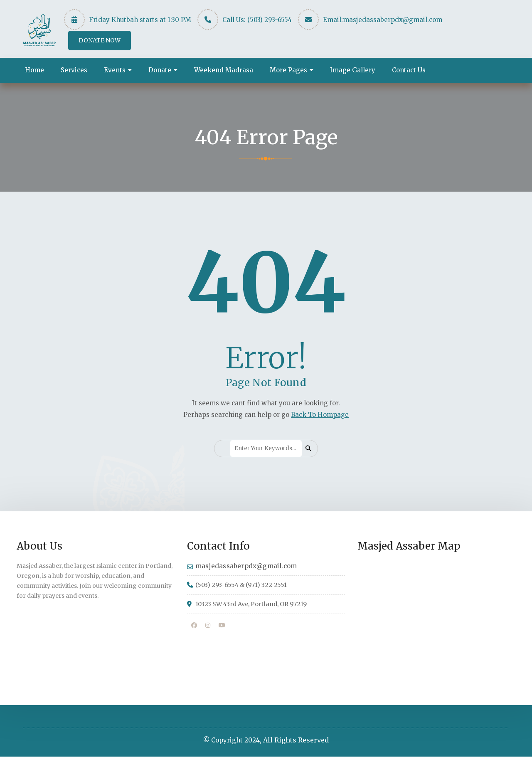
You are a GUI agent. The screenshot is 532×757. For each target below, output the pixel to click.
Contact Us (409, 70)
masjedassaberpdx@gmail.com (393, 20)
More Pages (288, 70)
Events (115, 70)
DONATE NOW (100, 40)
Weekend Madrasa (224, 70)
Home (34, 70)
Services (74, 70)
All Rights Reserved (296, 740)
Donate (160, 70)
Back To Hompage (320, 415)
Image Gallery (353, 70)
